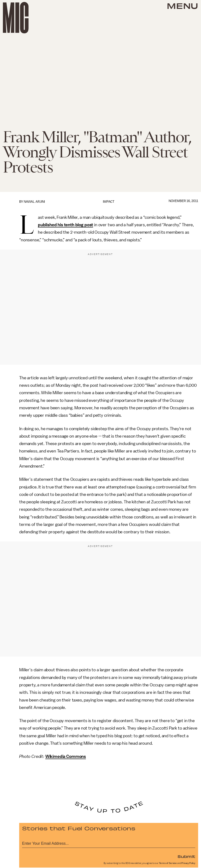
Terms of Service (168, 863)
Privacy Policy (188, 863)
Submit (186, 856)
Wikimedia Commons (66, 756)
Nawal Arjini (34, 202)
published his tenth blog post (65, 225)
